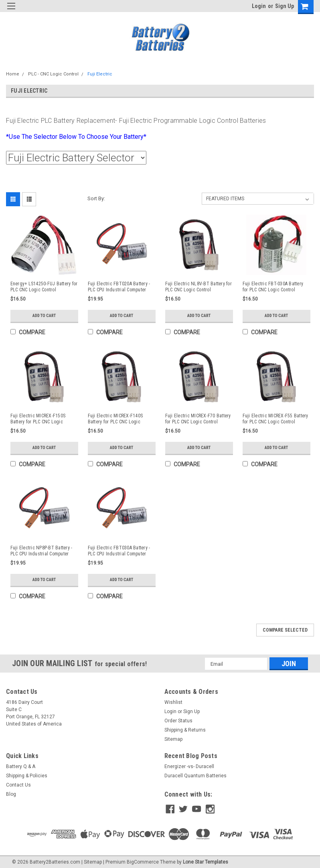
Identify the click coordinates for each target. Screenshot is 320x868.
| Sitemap (92, 860)
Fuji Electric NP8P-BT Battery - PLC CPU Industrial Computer (42, 551)
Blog (11, 794)
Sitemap (173, 739)
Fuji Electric (100, 74)
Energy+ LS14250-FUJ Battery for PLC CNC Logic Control (44, 287)
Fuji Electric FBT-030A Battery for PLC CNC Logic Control (273, 287)
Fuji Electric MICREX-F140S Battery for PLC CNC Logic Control (115, 419)
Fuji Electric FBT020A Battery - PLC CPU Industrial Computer (119, 287)
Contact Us (18, 785)
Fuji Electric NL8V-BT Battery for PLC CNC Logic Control (198, 287)
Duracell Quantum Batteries (195, 776)
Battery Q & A (21, 766)
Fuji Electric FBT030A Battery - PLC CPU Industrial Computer (119, 551)
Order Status (178, 721)
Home (13, 74)
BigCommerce (143, 860)
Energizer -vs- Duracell (189, 766)
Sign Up (285, 6)
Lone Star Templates (206, 860)
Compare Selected (285, 630)
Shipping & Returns (185, 730)
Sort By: (96, 198)
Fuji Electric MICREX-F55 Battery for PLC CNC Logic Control (275, 419)
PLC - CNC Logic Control (53, 74)
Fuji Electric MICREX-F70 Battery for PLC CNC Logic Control (198, 419)
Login (259, 6)
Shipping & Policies (27, 776)
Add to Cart (44, 316)
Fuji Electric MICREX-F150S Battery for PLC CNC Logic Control (38, 419)
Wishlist (173, 702)
